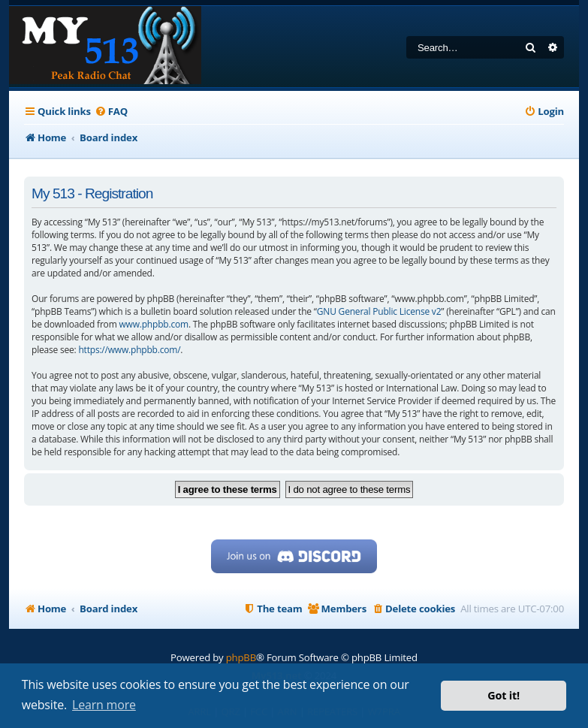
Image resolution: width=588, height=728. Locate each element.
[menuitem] (111, 112)
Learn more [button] (104, 705)
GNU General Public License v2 (379, 311)
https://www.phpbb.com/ (129, 350)
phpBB (241, 657)
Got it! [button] (504, 695)
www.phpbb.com (153, 324)
